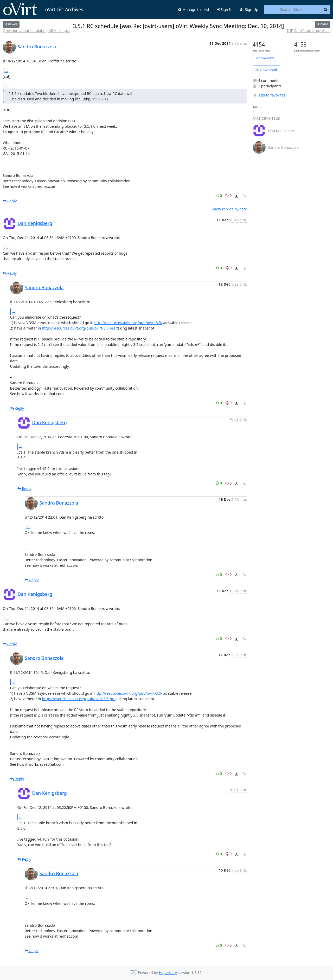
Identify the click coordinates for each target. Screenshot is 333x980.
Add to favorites (269, 95)
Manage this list (194, 9)
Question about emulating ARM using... (36, 31)
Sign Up (249, 9)
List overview (264, 58)
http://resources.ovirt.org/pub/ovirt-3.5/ (128, 323)
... (6, 70)
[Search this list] (293, 10)
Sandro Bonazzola (37, 47)
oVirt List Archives (43, 9)
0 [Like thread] (219, 195)
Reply (10, 201)
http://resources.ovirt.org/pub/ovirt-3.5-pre (79, 328)
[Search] (326, 10)
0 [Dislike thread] (229, 195)
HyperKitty (168, 973)
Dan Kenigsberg (35, 223)
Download (266, 70)
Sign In (225, 9)
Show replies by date (229, 209)
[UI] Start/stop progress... (309, 31)
